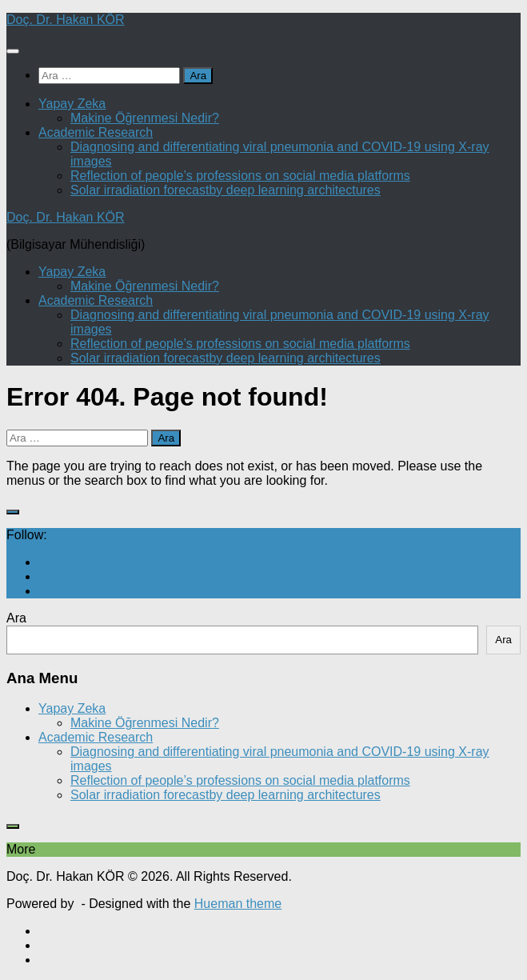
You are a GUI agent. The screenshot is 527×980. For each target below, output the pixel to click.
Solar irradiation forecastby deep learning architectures (226, 190)
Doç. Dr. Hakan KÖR (66, 20)
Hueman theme (238, 904)
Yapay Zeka (72, 104)
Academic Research (96, 132)
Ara (16, 618)
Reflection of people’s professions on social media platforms (240, 176)
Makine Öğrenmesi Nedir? (145, 118)
